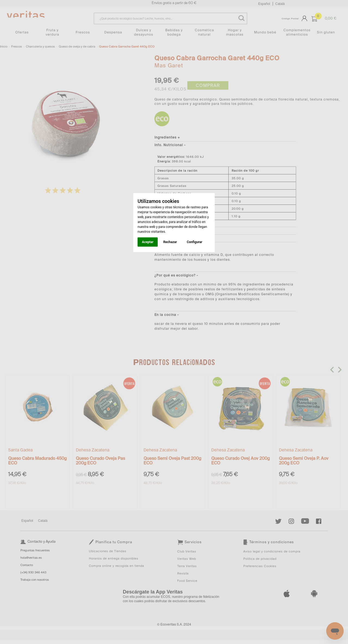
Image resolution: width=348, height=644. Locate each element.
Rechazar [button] (170, 242)
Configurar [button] (195, 242)
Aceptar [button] (148, 242)
